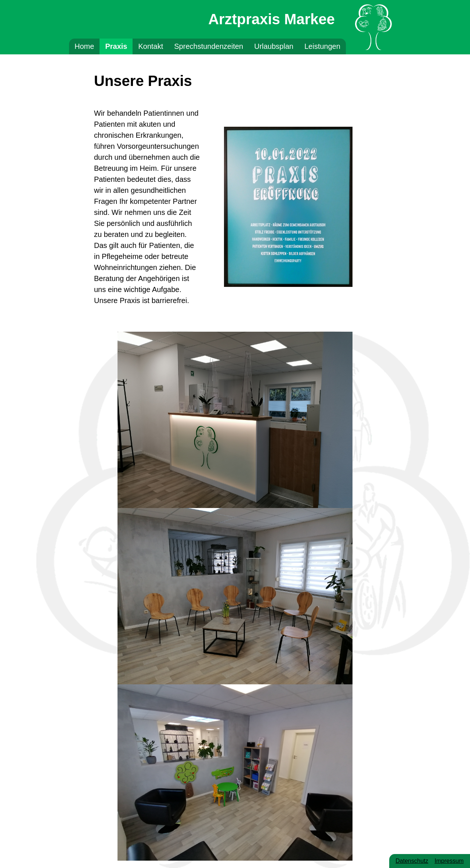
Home (84, 46)
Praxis (116, 46)
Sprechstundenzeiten (209, 46)
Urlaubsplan (274, 46)
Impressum (449, 861)
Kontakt (151, 46)
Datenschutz (412, 861)
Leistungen (322, 46)
